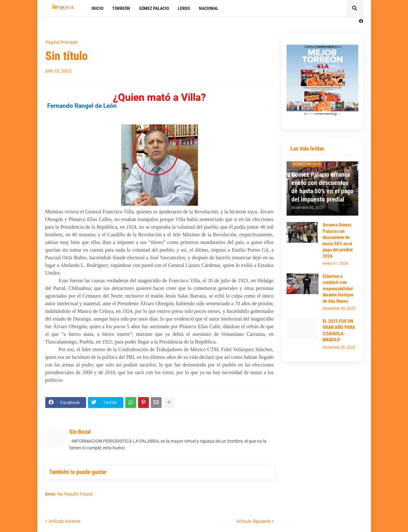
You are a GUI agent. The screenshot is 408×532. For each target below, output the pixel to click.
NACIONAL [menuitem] (209, 8)
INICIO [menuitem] (97, 8)
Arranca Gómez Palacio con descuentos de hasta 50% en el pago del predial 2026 (338, 240)
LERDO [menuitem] (184, 8)
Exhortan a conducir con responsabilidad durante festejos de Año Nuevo (338, 289)
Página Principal (61, 42)
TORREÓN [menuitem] (121, 8)
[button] (355, 8)
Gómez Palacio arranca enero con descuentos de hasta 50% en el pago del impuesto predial (322, 187)
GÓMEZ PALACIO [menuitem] (154, 8)
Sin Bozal (80, 432)
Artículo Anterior (65, 521)
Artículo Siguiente (253, 521)
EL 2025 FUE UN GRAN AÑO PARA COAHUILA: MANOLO (339, 331)
